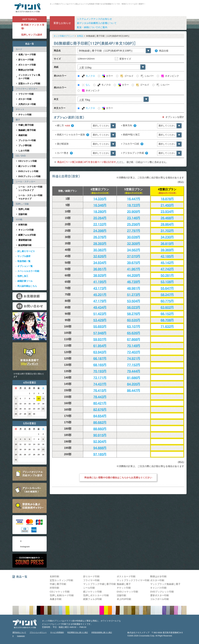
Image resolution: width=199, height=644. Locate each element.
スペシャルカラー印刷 (28, 271)
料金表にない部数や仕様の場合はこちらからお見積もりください (118, 477)
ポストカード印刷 (27, 65)
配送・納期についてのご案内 (92, 27)
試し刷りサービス (26, 251)
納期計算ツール (25, 281)
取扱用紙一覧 (24, 261)
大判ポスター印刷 (27, 104)
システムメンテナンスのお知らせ (94, 19)
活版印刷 (23, 214)
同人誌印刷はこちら (27, 286)
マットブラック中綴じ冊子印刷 (99, 584)
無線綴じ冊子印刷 (27, 130)
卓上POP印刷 (124, 599)
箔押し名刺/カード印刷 (62, 595)
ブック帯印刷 (25, 145)
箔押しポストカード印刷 (96, 595)
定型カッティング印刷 (29, 84)
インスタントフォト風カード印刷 (29, 77)
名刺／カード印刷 (27, 54)
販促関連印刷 (25, 245)
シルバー (147, 76)
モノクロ (88, 76)
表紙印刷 (23, 135)
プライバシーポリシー (38, 632)
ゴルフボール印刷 (160, 599)
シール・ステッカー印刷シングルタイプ (30, 188)
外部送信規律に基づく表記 (102, 632)
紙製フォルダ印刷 (27, 235)
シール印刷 (89, 588)
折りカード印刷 (26, 60)
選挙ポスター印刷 (160, 595)
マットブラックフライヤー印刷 (133, 580)
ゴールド (127, 76)
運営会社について (19, 632)
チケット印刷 (25, 115)
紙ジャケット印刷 (27, 166)
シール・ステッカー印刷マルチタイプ (30, 197)
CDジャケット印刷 (28, 161)
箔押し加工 (23, 276)
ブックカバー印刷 (27, 140)
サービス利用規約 (57, 632)
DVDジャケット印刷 (28, 171)
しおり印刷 (24, 151)
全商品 (80, 36)
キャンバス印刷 (26, 230)
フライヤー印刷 (26, 94)
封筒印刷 (23, 225)
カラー (107, 76)
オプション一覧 (25, 266)
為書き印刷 (56, 599)
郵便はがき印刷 (26, 70)
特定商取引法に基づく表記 (78, 632)
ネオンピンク (170, 76)
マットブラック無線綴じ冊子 (165, 584)
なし (86, 85)
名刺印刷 (54, 576)
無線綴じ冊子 (124, 584)
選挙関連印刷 (25, 240)
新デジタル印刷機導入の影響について (97, 23)
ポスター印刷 (25, 99)
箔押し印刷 (24, 209)
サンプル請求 (24, 256)
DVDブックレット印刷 (29, 176)
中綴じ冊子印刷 (26, 125)
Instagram (25, 547)
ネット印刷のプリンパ (64, 36)
